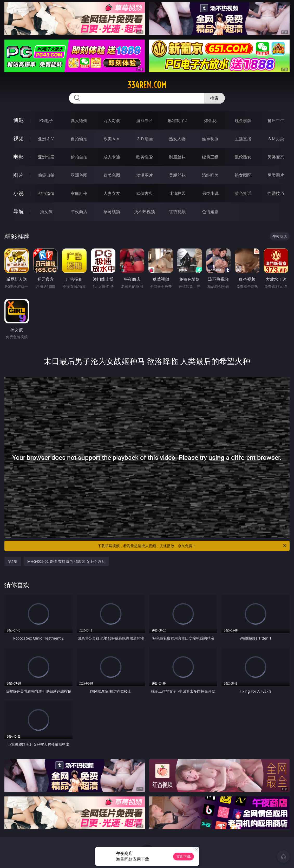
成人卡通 (112, 157)
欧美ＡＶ (112, 139)
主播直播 (243, 139)
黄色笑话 (243, 193)
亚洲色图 (79, 175)
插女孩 (46, 212)
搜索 (214, 98)
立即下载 (184, 856)
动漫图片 (145, 175)
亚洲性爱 (46, 157)
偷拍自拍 (79, 157)
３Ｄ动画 (145, 139)
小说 (18, 193)
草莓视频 (112, 212)
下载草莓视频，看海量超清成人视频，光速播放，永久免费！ (192, 546)
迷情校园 (177, 193)
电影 (18, 157)
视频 (18, 139)
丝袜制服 (210, 139)
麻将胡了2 (177, 120)
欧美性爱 (145, 157)
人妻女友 (112, 193)
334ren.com (147, 85)
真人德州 (79, 120)
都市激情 (46, 193)
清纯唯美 (210, 175)
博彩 (18, 120)
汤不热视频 (145, 212)
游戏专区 (145, 120)
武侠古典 (145, 193)
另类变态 (276, 157)
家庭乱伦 (79, 193)
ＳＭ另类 (276, 139)
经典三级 (210, 157)
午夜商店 (79, 212)
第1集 (13, 561)
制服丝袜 (177, 157)
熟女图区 (243, 175)
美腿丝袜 (177, 175)
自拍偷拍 (79, 139)
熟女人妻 (177, 139)
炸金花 (210, 120)
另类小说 (210, 193)
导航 (18, 211)
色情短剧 (210, 212)
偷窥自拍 (46, 175)
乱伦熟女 (243, 157)
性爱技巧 (276, 193)
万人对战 (112, 120)
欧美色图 (112, 175)
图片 (18, 175)
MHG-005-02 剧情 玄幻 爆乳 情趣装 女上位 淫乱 (66, 561)
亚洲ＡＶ (46, 139)
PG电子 (46, 120)
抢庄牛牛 (276, 120)
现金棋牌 (243, 120)
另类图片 (276, 175)
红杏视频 (177, 212)
